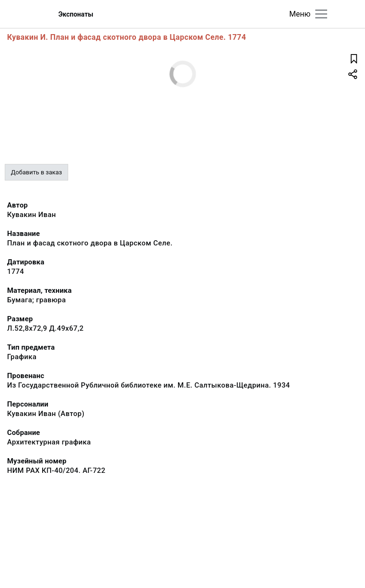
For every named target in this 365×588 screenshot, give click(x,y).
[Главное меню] (321, 14)
